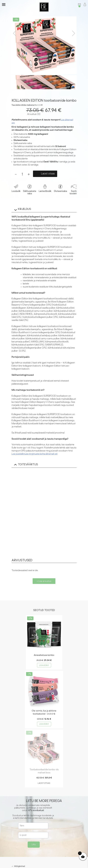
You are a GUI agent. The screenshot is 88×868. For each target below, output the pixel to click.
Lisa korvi (44, 665)
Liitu (34, 845)
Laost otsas (48, 174)
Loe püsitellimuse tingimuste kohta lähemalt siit (35, 454)
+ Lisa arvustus (44, 581)
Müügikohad (20, 866)
